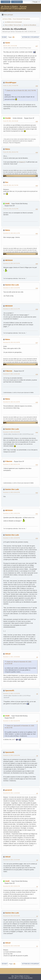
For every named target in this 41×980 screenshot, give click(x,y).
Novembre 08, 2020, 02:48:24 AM (11, 946)
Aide (13, 976)
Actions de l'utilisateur (30, 37)
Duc (7, 182)
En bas (4, 37)
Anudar (8, 118)
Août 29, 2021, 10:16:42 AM (10, 46)
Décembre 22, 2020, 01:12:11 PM (11, 309)
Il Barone (9, 371)
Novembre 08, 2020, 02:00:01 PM (11, 886)
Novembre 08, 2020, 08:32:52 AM (11, 916)
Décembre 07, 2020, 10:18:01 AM (11, 374)
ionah (7, 203)
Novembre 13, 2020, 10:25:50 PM (11, 538)
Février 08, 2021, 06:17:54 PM (11, 185)
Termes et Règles (19, 976)
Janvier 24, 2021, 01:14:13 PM (11, 209)
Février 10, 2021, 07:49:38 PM (11, 86)
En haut (5, 964)
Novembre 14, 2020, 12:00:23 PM (11, 513)
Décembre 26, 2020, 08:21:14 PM (11, 233)
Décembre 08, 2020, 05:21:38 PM (11, 342)
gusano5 (9, 790)
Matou (8, 149)
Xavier (8, 43)
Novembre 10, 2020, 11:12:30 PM (11, 694)
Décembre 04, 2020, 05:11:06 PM (11, 402)
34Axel (8, 654)
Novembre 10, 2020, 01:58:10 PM (11, 755)
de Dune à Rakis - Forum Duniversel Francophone (14, 8)
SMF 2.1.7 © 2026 (19, 978)
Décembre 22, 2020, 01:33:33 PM (11, 288)
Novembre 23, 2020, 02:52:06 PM (11, 432)
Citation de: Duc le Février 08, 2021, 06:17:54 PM (21, 91)
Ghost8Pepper (11, 82)
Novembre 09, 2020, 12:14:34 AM (11, 860)
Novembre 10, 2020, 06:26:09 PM (11, 721)
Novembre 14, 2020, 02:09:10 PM (11, 492)
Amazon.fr (22, 162)
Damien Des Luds (12, 285)
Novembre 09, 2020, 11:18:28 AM (11, 793)
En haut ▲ (27, 976)
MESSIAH (9, 260)
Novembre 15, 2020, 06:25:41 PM (11, 464)
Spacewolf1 (10, 690)
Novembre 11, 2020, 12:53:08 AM (11, 657)
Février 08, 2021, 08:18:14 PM (11, 152)
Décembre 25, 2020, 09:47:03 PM (11, 263)
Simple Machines (28, 978)
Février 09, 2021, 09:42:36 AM (11, 121)
